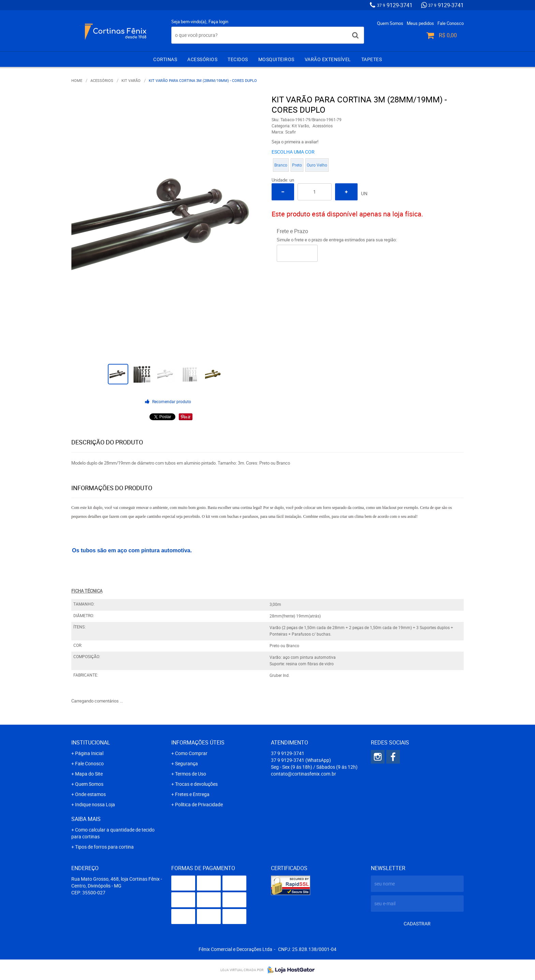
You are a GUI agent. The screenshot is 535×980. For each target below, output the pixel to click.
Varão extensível (328, 59)
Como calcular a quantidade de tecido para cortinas (113, 833)
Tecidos (238, 59)
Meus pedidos (420, 23)
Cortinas (165, 59)
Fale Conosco (451, 23)
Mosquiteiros (276, 59)
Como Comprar (191, 753)
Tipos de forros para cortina (104, 847)
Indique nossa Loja (95, 804)
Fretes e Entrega (192, 794)
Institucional (91, 742)
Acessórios (202, 59)
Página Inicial (89, 753)
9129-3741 (395, 5)
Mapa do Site (89, 774)
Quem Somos (390, 23)
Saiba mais (86, 819)
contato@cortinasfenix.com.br (303, 774)
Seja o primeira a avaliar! (295, 142)
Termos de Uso (191, 774)
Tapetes (372, 59)
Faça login (218, 22)
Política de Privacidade (199, 804)
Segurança (186, 763)
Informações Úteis (198, 742)
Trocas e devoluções (196, 784)
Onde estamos (90, 794)
